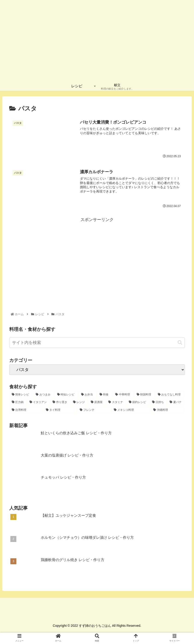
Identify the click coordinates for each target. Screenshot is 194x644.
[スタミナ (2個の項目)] (116, 403)
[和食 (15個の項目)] (105, 395)
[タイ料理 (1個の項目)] (60, 410)
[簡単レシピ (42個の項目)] (21, 395)
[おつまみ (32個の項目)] (44, 395)
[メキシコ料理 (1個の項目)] (131, 410)
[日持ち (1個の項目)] (158, 403)
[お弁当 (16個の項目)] (88, 395)
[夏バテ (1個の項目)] (176, 403)
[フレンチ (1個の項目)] (94, 410)
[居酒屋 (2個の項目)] (97, 403)
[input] (97, 343)
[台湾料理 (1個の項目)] (26, 410)
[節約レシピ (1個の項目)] (138, 403)
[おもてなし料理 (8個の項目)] (170, 395)
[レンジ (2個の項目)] (79, 403)
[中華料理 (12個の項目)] (123, 395)
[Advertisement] (97, 256)
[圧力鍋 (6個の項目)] (18, 403)
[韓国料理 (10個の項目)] (145, 395)
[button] (180, 343)
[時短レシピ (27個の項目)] (67, 395)
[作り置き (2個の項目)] (60, 403)
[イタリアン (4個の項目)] (39, 403)
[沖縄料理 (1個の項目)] (168, 410)
